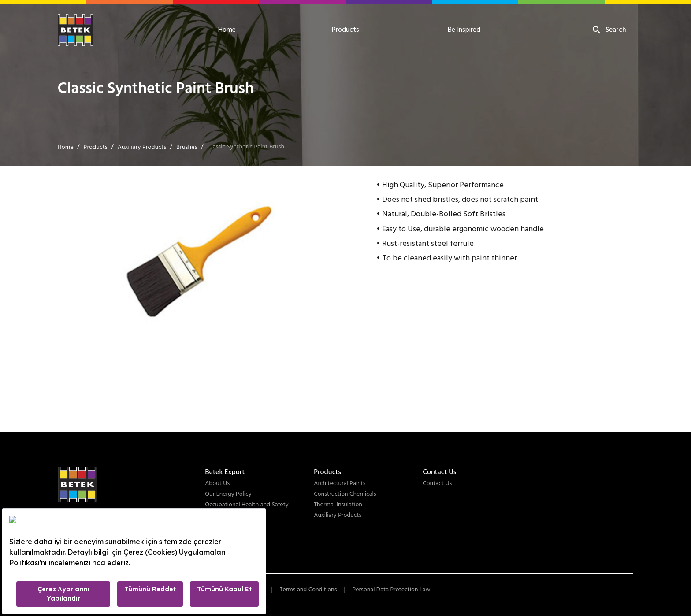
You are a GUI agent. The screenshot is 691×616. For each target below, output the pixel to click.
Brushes (187, 147)
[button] (197, 260)
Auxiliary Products (142, 147)
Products (345, 30)
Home (227, 30)
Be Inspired (464, 30)
